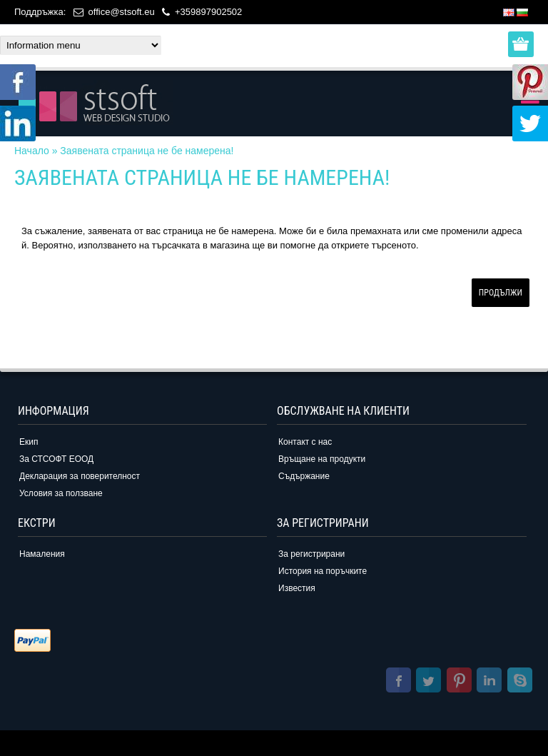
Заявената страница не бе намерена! (147, 151)
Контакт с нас (305, 442)
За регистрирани (311, 554)
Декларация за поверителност (80, 476)
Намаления (42, 554)
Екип (29, 442)
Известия (297, 588)
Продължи (501, 293)
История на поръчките (323, 571)
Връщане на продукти (322, 459)
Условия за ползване (61, 493)
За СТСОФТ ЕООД (56, 459)
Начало (32, 151)
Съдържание (304, 476)
